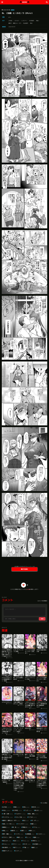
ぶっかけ (41, 834)
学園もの (26, 827)
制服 (34, 824)
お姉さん (36, 841)
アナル (37, 827)
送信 (42, 619)
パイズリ (19, 834)
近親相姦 (30, 834)
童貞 (35, 847)
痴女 (20, 837)
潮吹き (15, 831)
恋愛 (24, 831)
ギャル (6, 844)
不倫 (26, 847)
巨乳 (26, 807)
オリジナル (8, 817)
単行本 (36, 807)
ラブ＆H (32, 817)
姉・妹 (16, 827)
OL (28, 837)
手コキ (27, 844)
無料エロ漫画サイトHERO (27, 861)
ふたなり (17, 21)
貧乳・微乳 (33, 814)
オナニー (17, 844)
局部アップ (8, 851)
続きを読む (24, 569)
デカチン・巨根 (9, 837)
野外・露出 (8, 834)
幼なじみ (7, 841)
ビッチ (19, 851)
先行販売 (32, 21)
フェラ (28, 810)
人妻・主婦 (8, 814)
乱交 (17, 841)
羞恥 (37, 837)
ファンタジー (23, 824)
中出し (7, 810)
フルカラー (21, 814)
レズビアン (24, 21)
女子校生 (17, 810)
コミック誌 (21, 817)
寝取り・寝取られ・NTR (15, 23)
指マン (17, 847)
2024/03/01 (12, 27)
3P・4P (35, 820)
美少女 (39, 810)
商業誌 (13, 10)
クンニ (26, 841)
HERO (25, 2)
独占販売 (26, 23)
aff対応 (10, 21)
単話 (37, 21)
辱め (31, 23)
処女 (26, 820)
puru (10, 17)
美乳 (6, 831)
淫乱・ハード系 (9, 824)
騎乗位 (6, 827)
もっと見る (44, 803)
